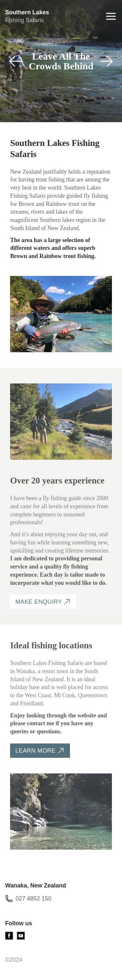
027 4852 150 (34, 899)
